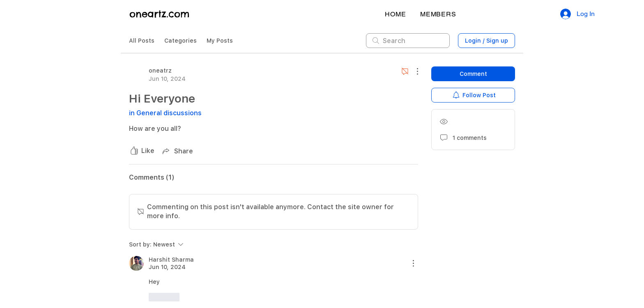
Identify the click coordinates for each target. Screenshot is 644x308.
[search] (408, 41)
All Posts (142, 41)
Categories (181, 41)
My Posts (220, 41)
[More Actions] (413, 71)
